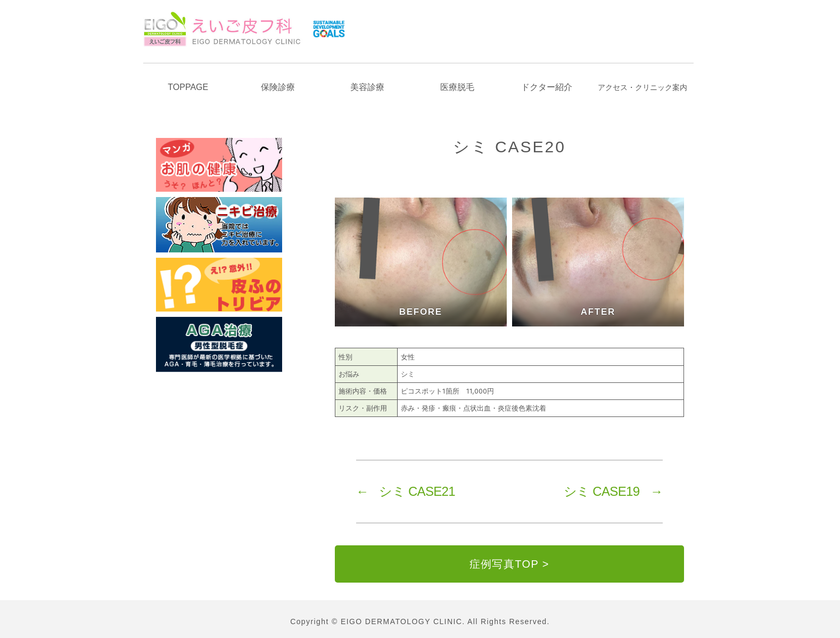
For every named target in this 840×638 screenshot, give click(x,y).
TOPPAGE (188, 87)
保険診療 (278, 87)
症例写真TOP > (509, 564)
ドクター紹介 (547, 87)
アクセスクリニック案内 (643, 87)
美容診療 (367, 87)
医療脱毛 (457, 87)
